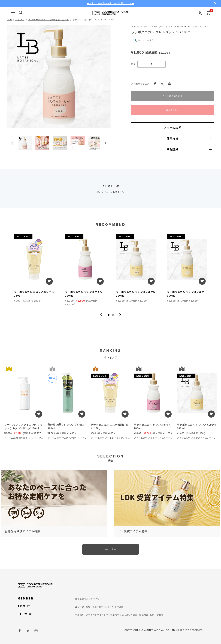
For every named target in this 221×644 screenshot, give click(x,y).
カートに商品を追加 (173, 96)
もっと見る (111, 549)
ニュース (80, 607)
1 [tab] (109, 315)
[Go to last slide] (12, 143)
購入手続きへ (173, 110)
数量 (134, 64)
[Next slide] (105, 143)
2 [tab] (113, 315)
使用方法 (189, 139)
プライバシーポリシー (97, 615)
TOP (9, 20)
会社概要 (144, 615)
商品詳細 (189, 149)
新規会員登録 (82, 599)
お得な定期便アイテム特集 (23, 531)
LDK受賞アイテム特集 (133, 531)
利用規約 (80, 615)
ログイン (95, 599)
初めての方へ (99, 607)
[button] (25, 143)
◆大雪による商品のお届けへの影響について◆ (111, 3)
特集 (88, 607)
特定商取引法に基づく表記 (124, 615)
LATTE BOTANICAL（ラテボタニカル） (49, 20)
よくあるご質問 (116, 607)
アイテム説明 (188, 128)
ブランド (20, 20)
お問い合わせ (157, 615)
